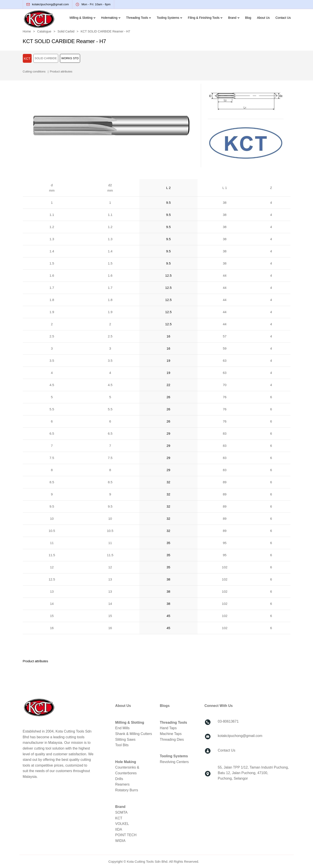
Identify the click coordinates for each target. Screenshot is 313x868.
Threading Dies (172, 740)
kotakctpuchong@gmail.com (240, 736)
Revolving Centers (174, 762)
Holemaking (109, 18)
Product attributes (61, 71)
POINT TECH (126, 835)
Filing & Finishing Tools (204, 18)
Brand (232, 18)
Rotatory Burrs (127, 790)
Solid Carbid (66, 31)
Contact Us (283, 18)
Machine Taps (171, 734)
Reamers (122, 784)
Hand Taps (168, 728)
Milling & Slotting (81, 18)
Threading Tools (137, 18)
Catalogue (44, 31)
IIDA (119, 829)
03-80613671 (228, 721)
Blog (248, 18)
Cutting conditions (34, 71)
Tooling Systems (168, 18)
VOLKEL (122, 824)
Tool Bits (122, 745)
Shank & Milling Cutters (134, 734)
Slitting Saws (125, 740)
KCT (119, 818)
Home (27, 31)
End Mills (122, 728)
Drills (119, 779)
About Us (263, 18)
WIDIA (120, 841)
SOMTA (121, 812)
